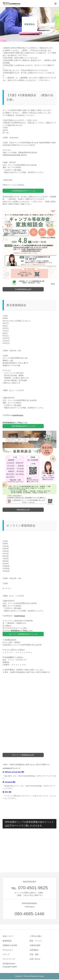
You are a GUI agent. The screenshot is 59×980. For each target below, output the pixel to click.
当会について (8, 936)
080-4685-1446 (29, 914)
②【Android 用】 (9, 782)
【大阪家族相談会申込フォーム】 (23, 191)
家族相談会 (7, 941)
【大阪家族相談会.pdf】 (23, 289)
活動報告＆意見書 (10, 945)
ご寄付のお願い (36, 936)
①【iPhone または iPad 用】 (14, 772)
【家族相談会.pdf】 (23, 510)
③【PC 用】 (7, 792)
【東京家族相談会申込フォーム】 (23, 426)
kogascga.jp (18, 415)
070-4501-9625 (33, 888)
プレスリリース (9, 959)
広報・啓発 (34, 954)
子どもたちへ (8, 950)
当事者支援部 (35, 945)
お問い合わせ (35, 959)
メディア (6, 954)
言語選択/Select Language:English (10, 965)
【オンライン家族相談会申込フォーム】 (23, 634)
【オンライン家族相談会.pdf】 (23, 755)
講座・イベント (36, 941)
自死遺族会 (34, 950)
